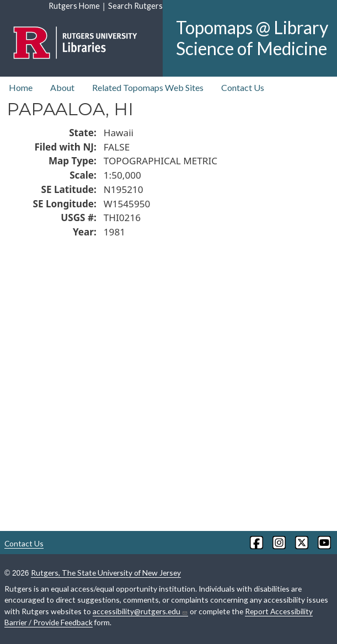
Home (21, 87)
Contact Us (243, 87)
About (62, 87)
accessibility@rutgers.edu (140, 611)
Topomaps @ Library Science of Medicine (252, 38)
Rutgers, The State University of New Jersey (106, 573)
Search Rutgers (135, 6)
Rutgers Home (74, 6)
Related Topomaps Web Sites (148, 87)
